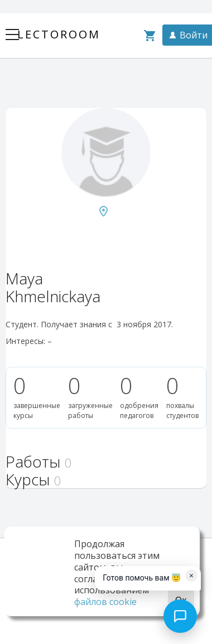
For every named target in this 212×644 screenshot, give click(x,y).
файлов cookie (105, 602)
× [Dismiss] (191, 576)
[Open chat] (180, 616)
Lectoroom (59, 34)
